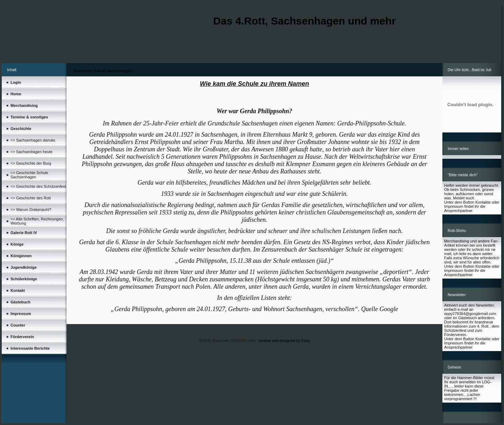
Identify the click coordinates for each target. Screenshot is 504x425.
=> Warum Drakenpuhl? (31, 210)
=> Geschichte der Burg (31, 163)
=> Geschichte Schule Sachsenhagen (29, 175)
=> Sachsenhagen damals (33, 140)
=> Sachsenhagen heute (31, 152)
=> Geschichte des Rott (31, 198)
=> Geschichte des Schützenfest (38, 186)
